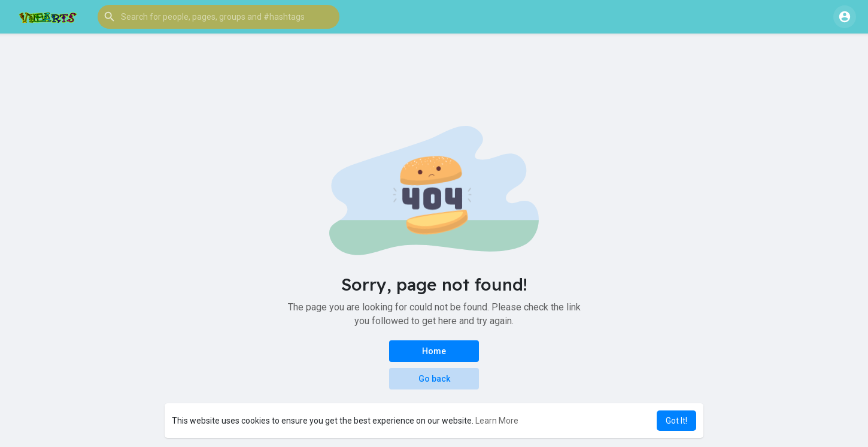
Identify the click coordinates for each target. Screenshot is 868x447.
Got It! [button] (676, 421)
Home (434, 351)
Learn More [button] (497, 421)
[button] (218, 17)
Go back (434, 379)
